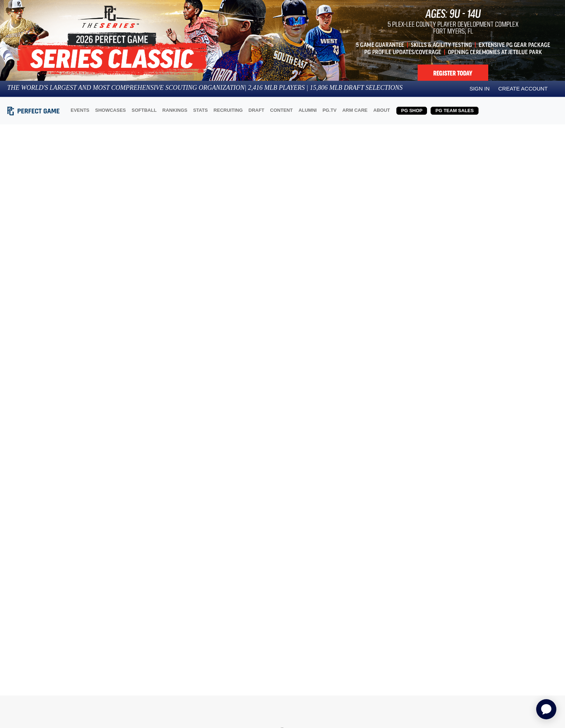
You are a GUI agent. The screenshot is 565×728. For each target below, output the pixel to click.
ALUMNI (308, 110)
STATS (201, 110)
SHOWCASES (110, 110)
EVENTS (80, 110)
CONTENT (282, 110)
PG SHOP (412, 111)
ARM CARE (355, 110)
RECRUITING (228, 110)
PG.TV (330, 110)
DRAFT (257, 110)
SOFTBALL (144, 110)
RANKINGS (175, 110)
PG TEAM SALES (454, 111)
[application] (546, 709)
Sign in (480, 89)
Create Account (523, 89)
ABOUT (382, 110)
